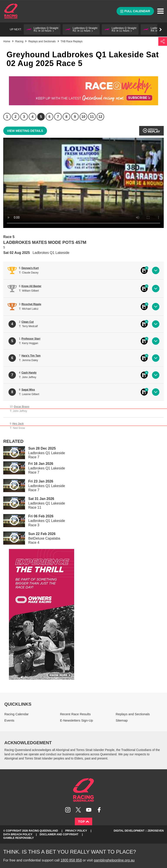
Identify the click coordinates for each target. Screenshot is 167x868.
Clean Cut (28, 322)
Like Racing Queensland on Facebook (99, 810)
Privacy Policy (76, 831)
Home (11, 11)
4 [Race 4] (33, 117)
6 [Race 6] (49, 117)
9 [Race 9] (75, 117)
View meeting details (25, 131)
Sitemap (122, 720)
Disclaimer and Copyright (59, 834)
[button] (42, 29)
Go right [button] (161, 30)
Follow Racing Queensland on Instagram (68, 810)
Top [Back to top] (83, 822)
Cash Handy (29, 373)
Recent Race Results (75, 714)
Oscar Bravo (21, 407)
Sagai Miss (28, 390)
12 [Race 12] (100, 117)
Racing (19, 41)
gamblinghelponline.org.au (114, 860)
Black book (144, 270)
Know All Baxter (32, 286)
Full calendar (135, 11)
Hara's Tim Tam (31, 356)
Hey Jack (18, 424)
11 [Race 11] (92, 117)
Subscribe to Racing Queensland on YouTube (89, 810)
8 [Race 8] (66, 117)
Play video (11, 452)
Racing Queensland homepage (83, 790)
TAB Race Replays (72, 41)
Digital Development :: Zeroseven (139, 831)
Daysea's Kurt (30, 268)
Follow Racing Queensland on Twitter (78, 810)
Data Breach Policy (18, 834)
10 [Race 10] (83, 117)
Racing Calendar (17, 714)
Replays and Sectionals (42, 41)
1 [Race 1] (7, 117)
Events (9, 720)
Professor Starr (31, 339)
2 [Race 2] (16, 117)
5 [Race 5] (41, 117)
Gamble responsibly (18, 838)
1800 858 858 (71, 860)
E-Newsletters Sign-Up (77, 720)
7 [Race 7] (58, 117)
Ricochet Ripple (31, 304)
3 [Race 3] (24, 117)
